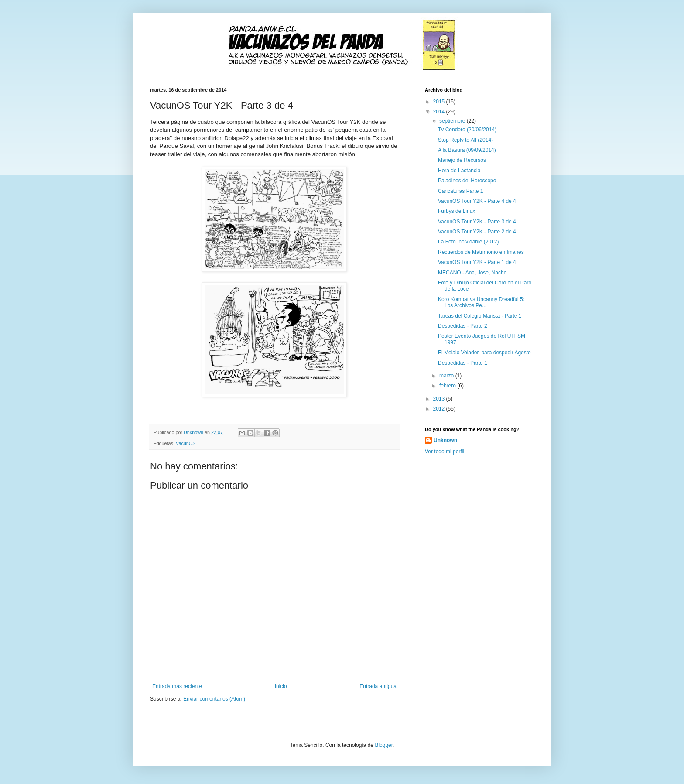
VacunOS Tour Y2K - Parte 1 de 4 (477, 262)
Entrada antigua (378, 686)
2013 (440, 399)
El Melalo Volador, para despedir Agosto (484, 353)
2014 (440, 112)
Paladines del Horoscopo (467, 181)
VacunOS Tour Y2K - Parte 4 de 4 (477, 201)
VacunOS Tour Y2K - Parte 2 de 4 (477, 232)
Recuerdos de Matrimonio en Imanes (481, 252)
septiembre (453, 121)
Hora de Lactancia (459, 171)
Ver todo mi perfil (445, 452)
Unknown (445, 440)
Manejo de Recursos (462, 160)
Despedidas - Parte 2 (463, 326)
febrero (448, 386)
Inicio (281, 686)
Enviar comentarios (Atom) (214, 699)
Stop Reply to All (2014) (465, 140)
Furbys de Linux (457, 211)
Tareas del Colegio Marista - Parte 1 (480, 316)
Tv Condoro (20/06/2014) (467, 130)
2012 (440, 409)
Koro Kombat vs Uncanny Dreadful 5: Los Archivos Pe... (481, 302)
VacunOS (186, 443)
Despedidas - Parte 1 (463, 363)
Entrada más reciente (177, 686)
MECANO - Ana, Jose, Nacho (472, 273)
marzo (447, 376)
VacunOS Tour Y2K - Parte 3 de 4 (477, 222)
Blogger (384, 745)
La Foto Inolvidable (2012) (468, 242)
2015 (440, 102)
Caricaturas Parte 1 (460, 191)
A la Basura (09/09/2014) (467, 150)
